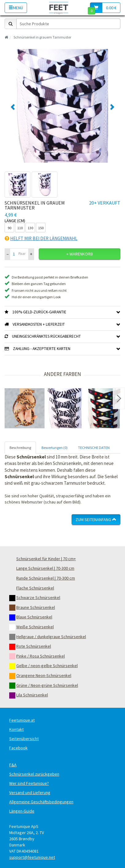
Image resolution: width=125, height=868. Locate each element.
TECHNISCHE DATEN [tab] (94, 448)
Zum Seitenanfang (96, 520)
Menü (16, 8)
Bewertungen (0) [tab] (55, 448)
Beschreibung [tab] (20, 448)
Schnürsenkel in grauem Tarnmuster (42, 37)
